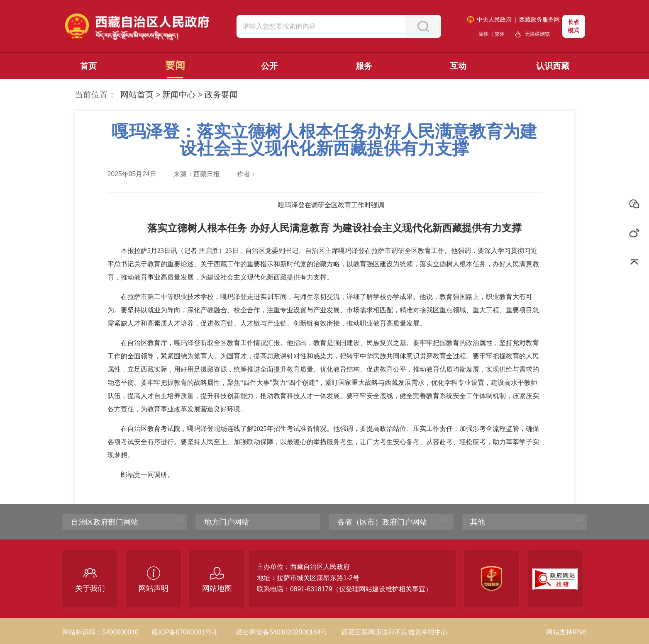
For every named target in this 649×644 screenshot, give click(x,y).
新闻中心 (179, 95)
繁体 (500, 34)
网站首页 (137, 95)
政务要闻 (221, 95)
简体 (483, 34)
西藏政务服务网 (539, 19)
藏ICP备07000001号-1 (184, 632)
